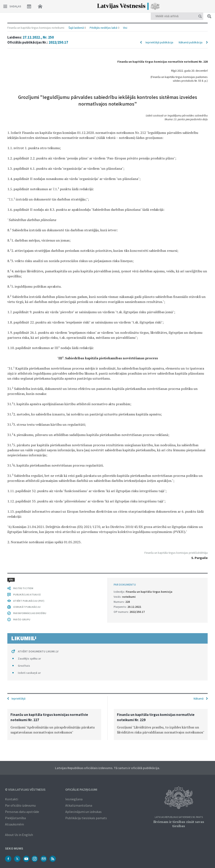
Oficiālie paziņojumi (81, 789)
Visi (125, 28)
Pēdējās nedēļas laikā (103, 28)
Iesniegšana (74, 799)
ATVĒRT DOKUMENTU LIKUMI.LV (38, 651)
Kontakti (12, 799)
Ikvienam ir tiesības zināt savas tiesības (179, 824)
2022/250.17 (58, 42)
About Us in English (19, 835)
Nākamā (199, 699)
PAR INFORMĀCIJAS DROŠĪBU (30, 613)
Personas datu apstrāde (22, 812)
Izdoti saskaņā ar (29, 673)
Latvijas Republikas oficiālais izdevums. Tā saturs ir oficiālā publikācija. (107, 768)
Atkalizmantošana (79, 805)
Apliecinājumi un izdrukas (83, 812)
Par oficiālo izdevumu (20, 805)
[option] (54, 724)
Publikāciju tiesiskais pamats (86, 818)
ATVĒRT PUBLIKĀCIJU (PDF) (29, 601)
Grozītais (24, 666)
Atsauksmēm (14, 824)
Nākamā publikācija (191, 42)
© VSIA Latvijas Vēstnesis (25, 789)
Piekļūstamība (15, 818)
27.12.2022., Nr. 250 (38, 37)
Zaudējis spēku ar (29, 658)
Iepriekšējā (18, 699)
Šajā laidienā (76, 28)
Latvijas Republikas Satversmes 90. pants (179, 817)
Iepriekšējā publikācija (159, 42)
